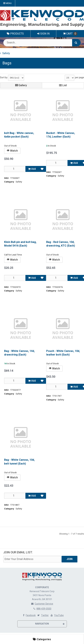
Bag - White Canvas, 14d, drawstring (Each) (19, 353)
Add (32, 169)
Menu (8, 3)
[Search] (76, 43)
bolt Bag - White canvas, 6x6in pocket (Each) (19, 135)
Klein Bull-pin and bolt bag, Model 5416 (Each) (20, 244)
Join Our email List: (18, 552)
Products (15, 34)
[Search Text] (42, 43)
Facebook (29, 615)
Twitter (43, 615)
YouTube (57, 615)
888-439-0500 (42, 609)
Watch (12, 151)
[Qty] (15, 169)
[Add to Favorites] (42, 169)
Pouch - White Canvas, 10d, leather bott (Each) (63, 353)
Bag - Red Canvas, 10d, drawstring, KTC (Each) (61, 244)
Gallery (21, 85)
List (63, 85)
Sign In (43, 34)
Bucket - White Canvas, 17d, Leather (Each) (61, 135)
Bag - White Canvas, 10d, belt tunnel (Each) (19, 462)
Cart (70, 34)
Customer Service (42, 604)
